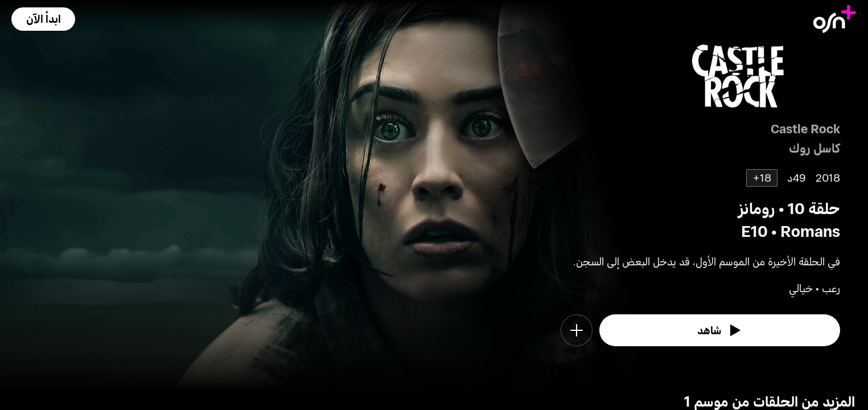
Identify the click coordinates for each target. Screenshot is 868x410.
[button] (43, 19)
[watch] (720, 330)
